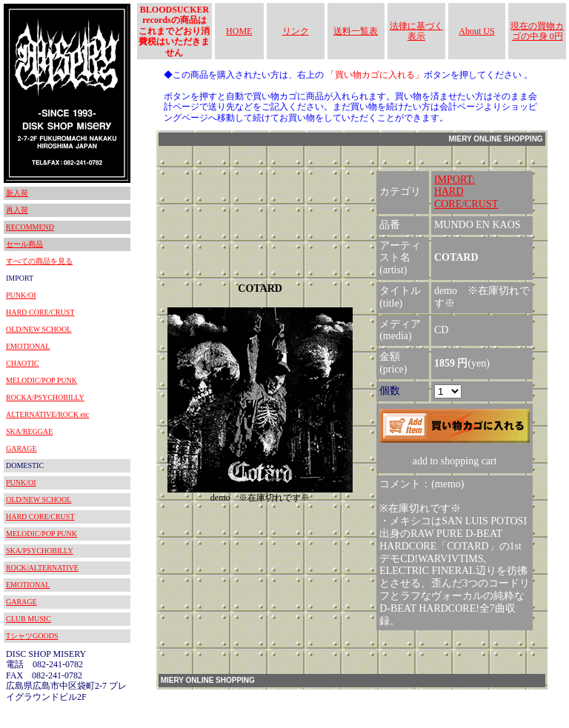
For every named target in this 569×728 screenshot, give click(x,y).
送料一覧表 (356, 31)
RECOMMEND (30, 227)
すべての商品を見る (39, 261)
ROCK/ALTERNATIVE (42, 568)
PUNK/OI (21, 295)
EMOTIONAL (28, 346)
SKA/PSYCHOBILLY (40, 551)
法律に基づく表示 (416, 31)
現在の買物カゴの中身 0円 (537, 31)
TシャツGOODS (32, 636)
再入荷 (17, 210)
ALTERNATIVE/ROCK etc (47, 414)
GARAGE (21, 448)
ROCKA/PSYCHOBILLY (45, 397)
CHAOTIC (22, 363)
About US (476, 31)
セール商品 (24, 244)
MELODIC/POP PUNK (41, 380)
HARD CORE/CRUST (40, 312)
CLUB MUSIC (29, 619)
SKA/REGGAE (29, 431)
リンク (296, 31)
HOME (239, 31)
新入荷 (17, 193)
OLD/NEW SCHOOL (39, 329)
